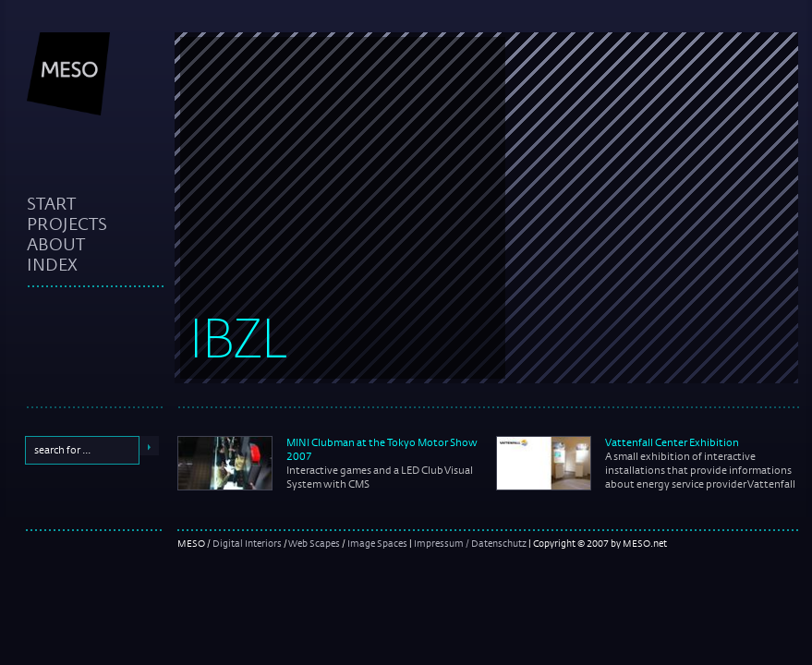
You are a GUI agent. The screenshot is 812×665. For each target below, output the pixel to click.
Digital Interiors (247, 543)
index (52, 264)
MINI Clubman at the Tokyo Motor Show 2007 (382, 449)
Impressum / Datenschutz (470, 543)
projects (67, 224)
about (56, 244)
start (51, 203)
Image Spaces (377, 543)
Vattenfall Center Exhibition (672, 442)
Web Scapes (314, 543)
